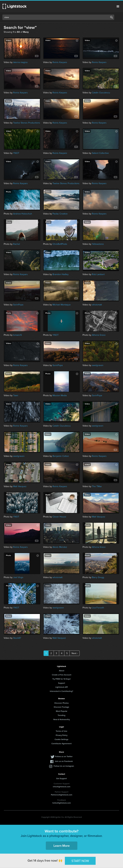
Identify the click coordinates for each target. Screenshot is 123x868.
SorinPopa (18, 305)
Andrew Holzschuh (23, 214)
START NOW (80, 861)
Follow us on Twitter (64, 756)
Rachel (16, 244)
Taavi (16, 395)
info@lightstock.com (62, 787)
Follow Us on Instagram (64, 766)
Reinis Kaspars (60, 62)
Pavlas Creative (60, 214)
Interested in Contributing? (61, 691)
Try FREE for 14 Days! (61, 679)
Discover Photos (62, 703)
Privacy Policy (62, 735)
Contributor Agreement (61, 743)
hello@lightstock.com (62, 803)
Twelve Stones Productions (27, 123)
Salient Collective (100, 153)
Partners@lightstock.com (62, 795)
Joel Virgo (18, 577)
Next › (75, 653)
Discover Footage (61, 707)
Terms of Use (61, 731)
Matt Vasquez (20, 486)
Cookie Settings (61, 739)
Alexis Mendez (60, 547)
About (62, 671)
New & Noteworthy (62, 719)
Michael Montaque (62, 305)
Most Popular (62, 711)
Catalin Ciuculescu (101, 93)
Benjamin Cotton (61, 456)
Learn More (62, 846)
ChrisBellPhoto (60, 244)
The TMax (97, 486)
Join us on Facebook (64, 761)
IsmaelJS (17, 335)
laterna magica (20, 62)
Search (111, 17)
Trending (61, 715)
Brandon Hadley (61, 274)
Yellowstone (98, 244)
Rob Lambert (98, 274)
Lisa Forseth (98, 608)
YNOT (16, 153)
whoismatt (97, 305)
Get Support (61, 778)
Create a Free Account (62, 675)
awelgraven (98, 365)
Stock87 (17, 638)
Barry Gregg (98, 577)
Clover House (59, 517)
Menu (118, 6)
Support (62, 683)
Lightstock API (62, 687)
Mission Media (60, 395)
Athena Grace (99, 335)
